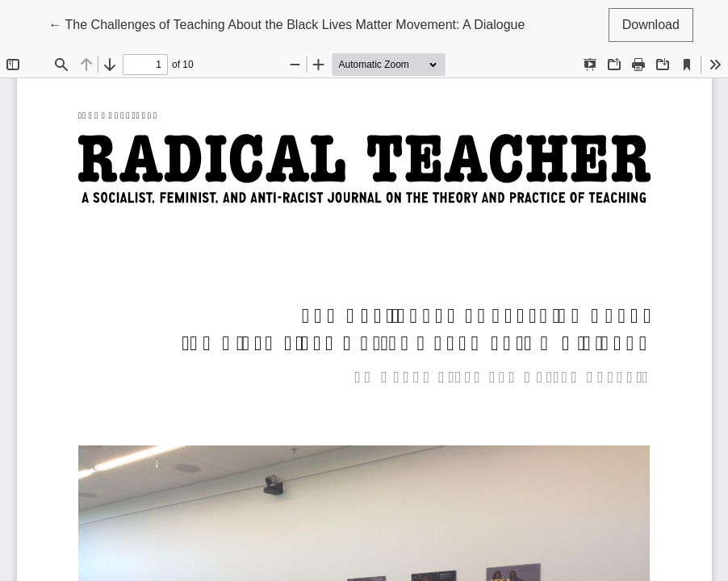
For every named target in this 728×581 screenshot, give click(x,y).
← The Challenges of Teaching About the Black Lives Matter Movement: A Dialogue (287, 23)
